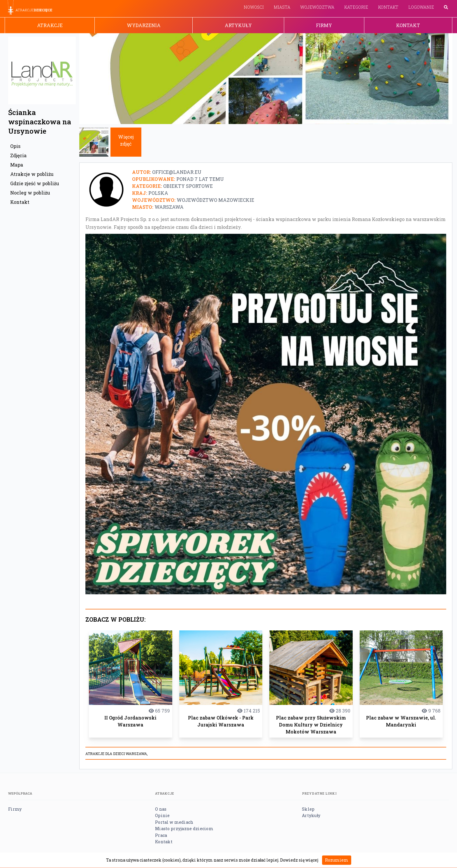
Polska (158, 193)
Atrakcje (50, 25)
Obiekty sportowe (188, 186)
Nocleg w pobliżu (30, 193)
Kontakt (388, 7)
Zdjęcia (18, 155)
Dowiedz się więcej (299, 860)
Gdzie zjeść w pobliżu (35, 183)
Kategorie (356, 7)
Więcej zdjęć (126, 140)
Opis (15, 146)
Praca (161, 835)
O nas (161, 809)
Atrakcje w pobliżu (32, 174)
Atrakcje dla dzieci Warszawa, (117, 754)
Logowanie (421, 7)
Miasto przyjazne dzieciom (184, 829)
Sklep (308, 809)
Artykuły (238, 25)
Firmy (324, 25)
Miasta (282, 7)
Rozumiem (337, 860)
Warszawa (169, 207)
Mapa (17, 165)
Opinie (162, 815)
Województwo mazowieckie (215, 200)
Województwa (317, 7)
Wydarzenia (144, 25)
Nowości (254, 7)
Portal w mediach (174, 822)
